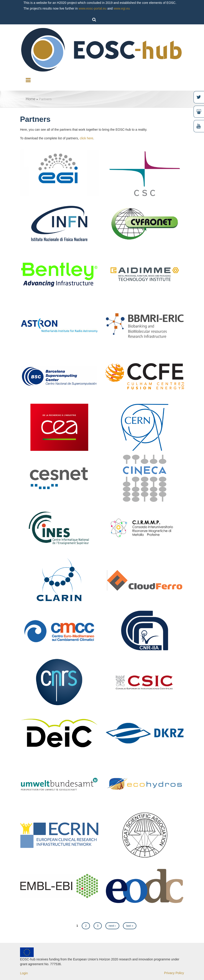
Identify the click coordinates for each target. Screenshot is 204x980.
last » (130, 926)
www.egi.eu (122, 8)
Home (31, 99)
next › (112, 926)
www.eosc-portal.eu (92, 8)
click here (86, 138)
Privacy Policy (174, 973)
